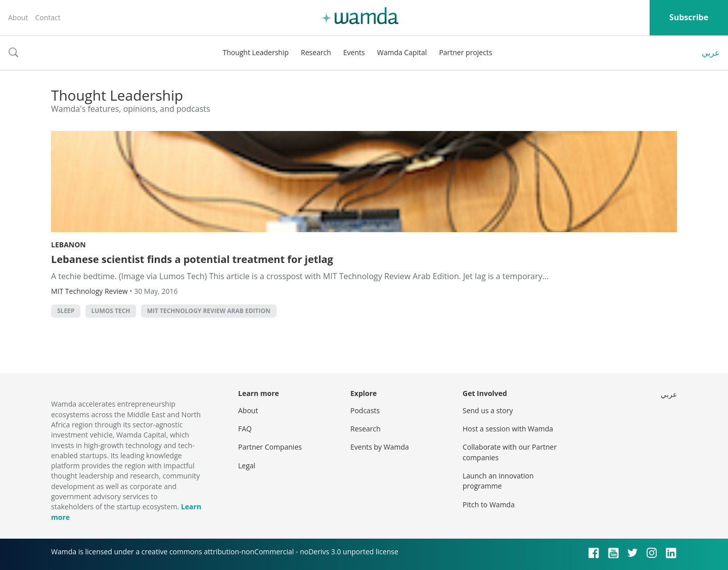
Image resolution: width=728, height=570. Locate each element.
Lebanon (69, 245)
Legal (247, 466)
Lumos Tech (111, 311)
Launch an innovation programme (498, 481)
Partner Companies (270, 447)
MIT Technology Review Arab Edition (209, 311)
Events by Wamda (380, 447)
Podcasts (365, 410)
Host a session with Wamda (508, 429)
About (18, 17)
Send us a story (488, 410)
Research (316, 52)
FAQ (245, 429)
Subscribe (689, 17)
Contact (48, 17)
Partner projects (465, 52)
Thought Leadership (256, 52)
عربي (711, 53)
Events (354, 52)
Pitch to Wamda (489, 505)
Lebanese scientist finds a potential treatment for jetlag (192, 259)
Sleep (66, 311)
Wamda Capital (402, 52)
